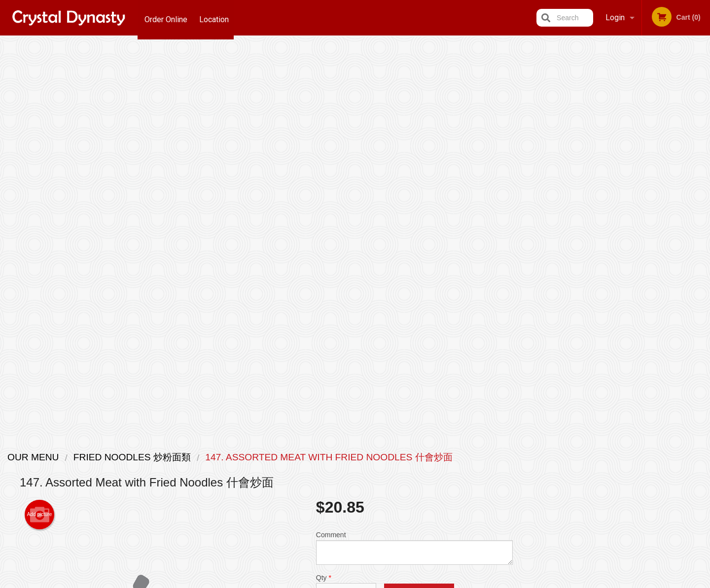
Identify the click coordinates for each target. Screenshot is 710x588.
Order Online (166, 17)
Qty (346, 196)
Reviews (415, 469)
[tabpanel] (621, 209)
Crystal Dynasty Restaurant (182, 444)
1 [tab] (585, 273)
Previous (540, 209)
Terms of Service (372, 582)
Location (216, 17)
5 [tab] (644, 273)
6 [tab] (659, 273)
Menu (329, 457)
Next (703, 209)
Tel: (515, 481)
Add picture (40, 123)
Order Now (621, 58)
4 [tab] (629, 273)
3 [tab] (614, 273)
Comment (414, 156)
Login (615, 17)
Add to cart (419, 204)
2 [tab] (600, 273)
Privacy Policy (318, 582)
